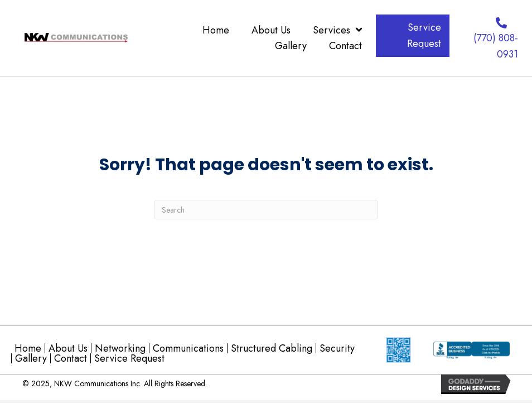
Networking (120, 348)
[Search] (266, 210)
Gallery (31, 358)
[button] (413, 36)
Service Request (129, 358)
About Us (68, 348)
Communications (188, 348)
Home (28, 348)
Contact (71, 358)
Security (337, 348)
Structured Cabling (272, 348)
